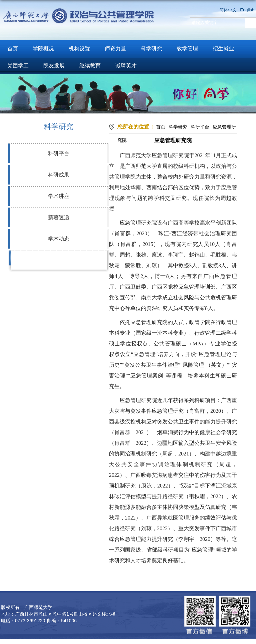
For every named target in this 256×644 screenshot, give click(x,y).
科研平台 (59, 153)
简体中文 (228, 10)
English (247, 10)
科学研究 (151, 49)
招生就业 (223, 49)
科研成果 (59, 175)
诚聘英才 (126, 66)
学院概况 (43, 49)
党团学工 (18, 66)
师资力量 (115, 49)
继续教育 (90, 66)
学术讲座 (59, 196)
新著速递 (59, 217)
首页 (13, 49)
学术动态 (59, 239)
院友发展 (54, 66)
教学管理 (187, 49)
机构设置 (79, 49)
